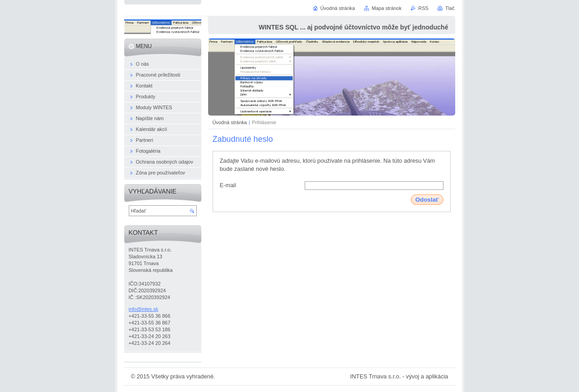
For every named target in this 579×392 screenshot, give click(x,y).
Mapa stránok (387, 8)
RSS (423, 8)
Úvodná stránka (230, 122)
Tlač (450, 8)
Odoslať (427, 200)
